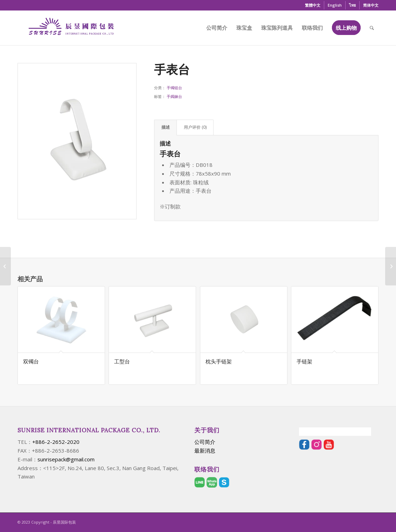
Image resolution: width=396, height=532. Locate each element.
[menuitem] (313, 5)
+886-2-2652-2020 (56, 442)
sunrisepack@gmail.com (66, 459)
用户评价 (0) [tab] (195, 127)
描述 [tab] (166, 127)
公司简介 (205, 442)
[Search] (372, 28)
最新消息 (205, 451)
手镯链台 (174, 88)
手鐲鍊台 (174, 96)
